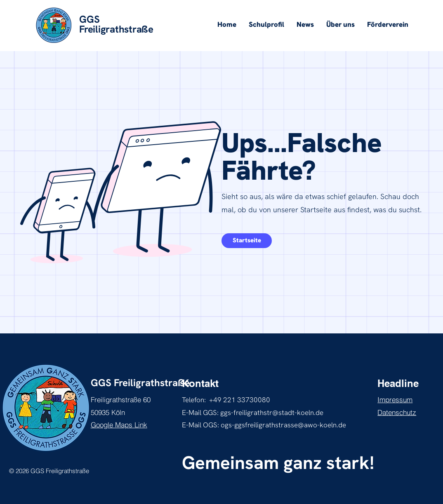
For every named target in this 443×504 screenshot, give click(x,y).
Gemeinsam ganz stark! (278, 463)
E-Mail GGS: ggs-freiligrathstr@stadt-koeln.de (253, 413)
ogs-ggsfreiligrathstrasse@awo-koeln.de (283, 425)
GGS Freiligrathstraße (140, 383)
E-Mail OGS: (201, 425)
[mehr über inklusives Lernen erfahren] (247, 241)
